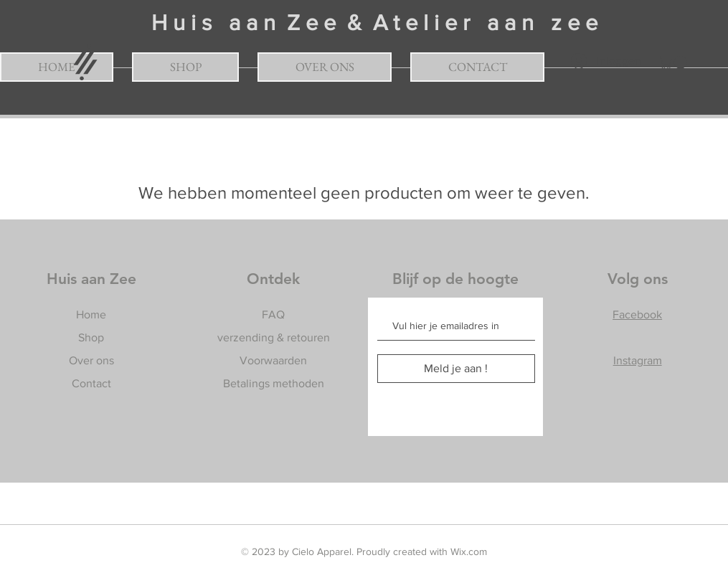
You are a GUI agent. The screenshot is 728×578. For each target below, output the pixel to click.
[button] (674, 62)
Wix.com (469, 551)
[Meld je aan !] (456, 369)
